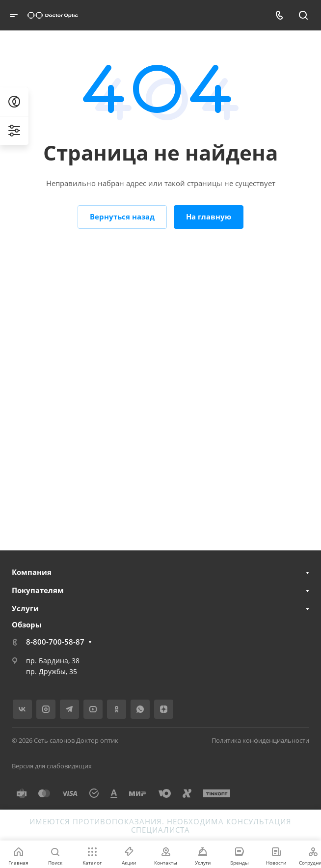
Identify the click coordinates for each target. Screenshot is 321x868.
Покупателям (38, 590)
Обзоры (27, 624)
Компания (32, 572)
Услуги (25, 608)
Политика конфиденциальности (260, 740)
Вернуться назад (122, 217)
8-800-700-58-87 (55, 642)
